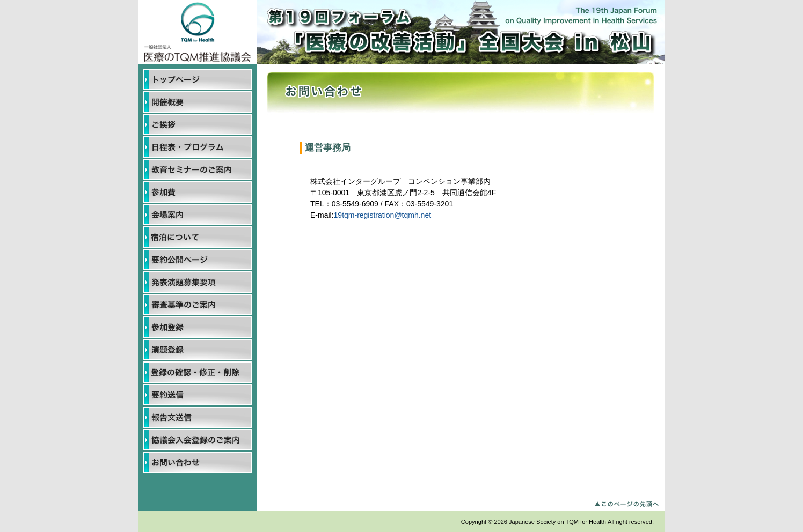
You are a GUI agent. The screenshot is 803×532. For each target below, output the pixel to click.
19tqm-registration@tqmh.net (383, 215)
